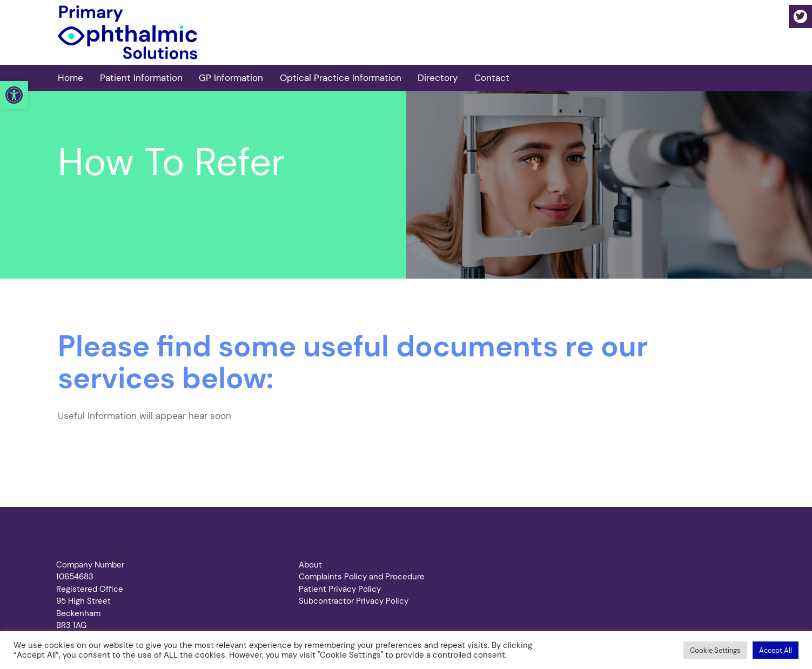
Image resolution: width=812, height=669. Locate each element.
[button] (14, 95)
